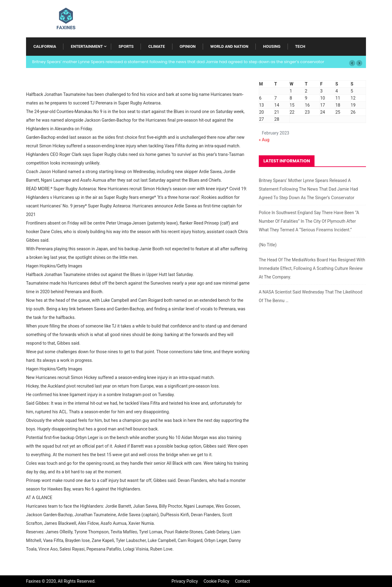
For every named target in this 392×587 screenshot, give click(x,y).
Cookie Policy (217, 581)
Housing (272, 46)
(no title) (268, 245)
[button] (352, 63)
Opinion (188, 46)
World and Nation (229, 46)
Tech (300, 46)
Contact (242, 581)
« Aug (264, 140)
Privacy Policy (185, 581)
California (45, 46)
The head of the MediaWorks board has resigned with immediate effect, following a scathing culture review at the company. (312, 268)
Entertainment (87, 46)
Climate (156, 46)
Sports (126, 46)
